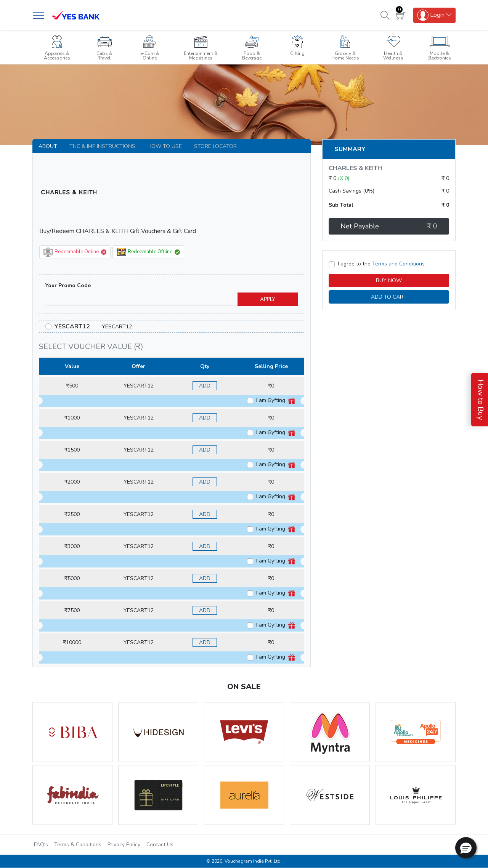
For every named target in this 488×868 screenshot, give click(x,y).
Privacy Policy (124, 845)
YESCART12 (72, 326)
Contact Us (160, 845)
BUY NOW (389, 280)
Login (431, 15)
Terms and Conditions (398, 264)
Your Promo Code (68, 285)
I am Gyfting (276, 400)
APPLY (268, 299)
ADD (205, 386)
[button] (466, 848)
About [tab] (48, 146)
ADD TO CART (389, 297)
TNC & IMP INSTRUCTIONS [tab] (102, 146)
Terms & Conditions (78, 845)
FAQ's (41, 845)
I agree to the (381, 264)
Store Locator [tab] (215, 146)
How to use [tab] (165, 146)
